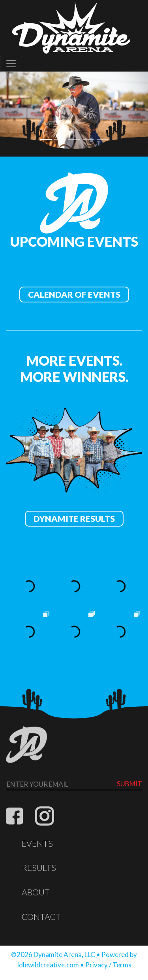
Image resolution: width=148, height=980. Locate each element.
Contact (41, 917)
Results (39, 868)
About (36, 892)
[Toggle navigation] (11, 64)
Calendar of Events (74, 295)
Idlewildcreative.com (48, 965)
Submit (129, 784)
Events (37, 844)
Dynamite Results (74, 519)
